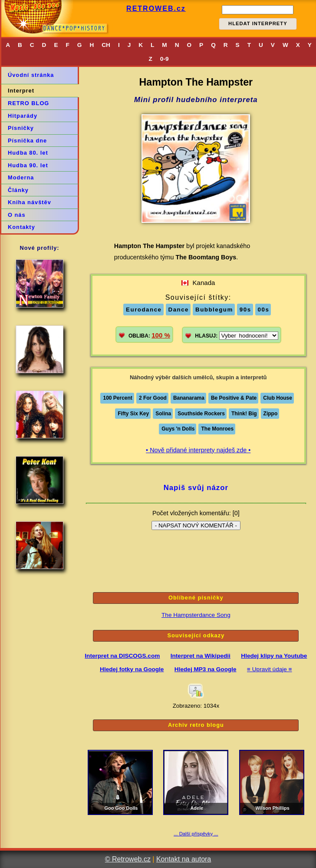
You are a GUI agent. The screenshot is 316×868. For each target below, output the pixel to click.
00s (264, 310)
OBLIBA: (149, 335)
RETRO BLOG (28, 103)
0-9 (165, 59)
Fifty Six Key (133, 414)
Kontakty (21, 227)
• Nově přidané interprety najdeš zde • (198, 450)
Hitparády (23, 116)
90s (245, 310)
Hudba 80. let (28, 153)
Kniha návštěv (30, 202)
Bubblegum (214, 310)
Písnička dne (27, 141)
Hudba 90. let (28, 165)
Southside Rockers (201, 414)
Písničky (21, 128)
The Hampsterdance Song (196, 615)
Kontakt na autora (184, 859)
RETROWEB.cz (156, 8)
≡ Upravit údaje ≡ (270, 669)
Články (18, 190)
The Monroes (217, 429)
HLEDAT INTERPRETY (258, 23)
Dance (179, 310)
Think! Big (244, 414)
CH (106, 45)
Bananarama (189, 398)
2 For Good (153, 398)
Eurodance (144, 310)
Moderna (21, 177)
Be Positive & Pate (234, 398)
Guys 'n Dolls (178, 429)
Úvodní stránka (31, 75)
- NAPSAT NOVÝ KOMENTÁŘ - (196, 525)
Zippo (271, 414)
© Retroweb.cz (128, 859)
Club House (278, 398)
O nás (17, 215)
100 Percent (117, 398)
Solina (163, 414)
